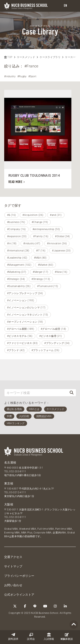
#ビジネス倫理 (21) (51, 336)
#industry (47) (32, 243)
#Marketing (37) (17, 272)
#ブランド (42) (16, 350)
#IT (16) (41, 251)
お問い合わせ (13, 585)
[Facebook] (25, 606)
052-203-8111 (18, 471)
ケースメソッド (26, 57)
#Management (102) (19, 265)
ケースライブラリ (50, 57)
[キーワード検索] (36, 393)
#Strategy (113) (41, 279)
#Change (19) (40, 222)
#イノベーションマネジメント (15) (28, 315)
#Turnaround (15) (48, 286)
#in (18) (12, 243)
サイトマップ (13, 566)
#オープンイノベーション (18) (25, 322)
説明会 (31, 637)
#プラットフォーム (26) (45, 350)
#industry (10, 76)
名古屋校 (10, 462)
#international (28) (18, 251)
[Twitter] (15, 606)
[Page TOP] (74, 625)
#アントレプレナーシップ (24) (25, 293)
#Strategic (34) (16, 279)
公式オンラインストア (19, 595)
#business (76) (16, 222)
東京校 (9, 483)
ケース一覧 (72, 57)
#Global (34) (62, 236)
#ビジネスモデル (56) (20, 336)
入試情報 (49, 637)
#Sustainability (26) (19, 286)
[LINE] (35, 606)
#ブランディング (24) (57, 343)
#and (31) (56, 215)
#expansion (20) (17, 236)
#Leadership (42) (17, 258)
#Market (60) (46, 265)
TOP (8, 57)
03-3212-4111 (18, 492)
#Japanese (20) (61, 251)
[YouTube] (45, 606)
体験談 (67, 637)
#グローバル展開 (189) (21, 329)
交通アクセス (13, 557)
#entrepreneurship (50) (46, 229)
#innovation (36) (57, 243)
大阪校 (9, 504)
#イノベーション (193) (21, 300)
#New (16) (61, 272)
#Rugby (22, 76)
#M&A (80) (40, 258)
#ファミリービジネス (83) (22, 343)
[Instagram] (55, 606)
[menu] (73, 6)
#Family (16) (41, 236)
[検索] (72, 393)
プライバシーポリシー (19, 576)
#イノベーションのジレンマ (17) (26, 308)
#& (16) (11, 215)
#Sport (32, 76)
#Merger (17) (40, 272)
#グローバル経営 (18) (53, 329)
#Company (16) (16, 229)
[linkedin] (65, 606)
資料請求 (13, 637)
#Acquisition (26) (33, 215)
